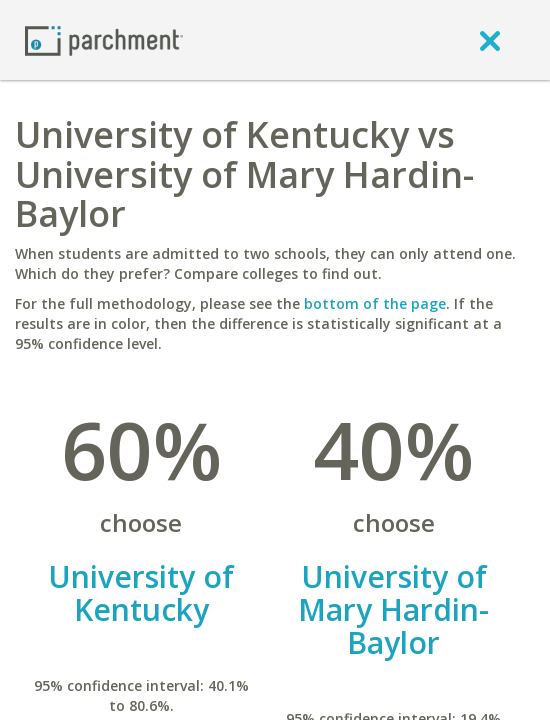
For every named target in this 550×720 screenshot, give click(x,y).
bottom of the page (375, 303)
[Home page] (104, 39)
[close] (490, 40)
